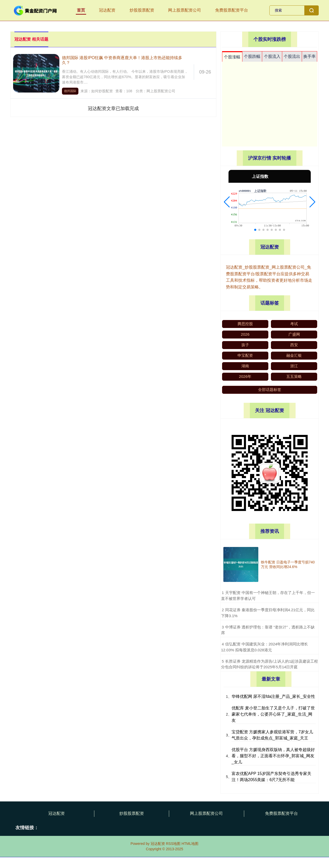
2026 (245, 334)
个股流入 (272, 56)
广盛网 (294, 334)
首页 (81, 10)
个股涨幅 (232, 57)
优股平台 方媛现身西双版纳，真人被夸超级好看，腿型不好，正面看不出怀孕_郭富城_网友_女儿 (273, 756)
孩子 (245, 345)
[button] (227, 202)
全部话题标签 (270, 390)
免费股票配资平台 (232, 10)
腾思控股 (245, 324)
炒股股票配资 (142, 10)
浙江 (294, 366)
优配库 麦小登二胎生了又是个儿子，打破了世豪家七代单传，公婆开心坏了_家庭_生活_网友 (273, 714)
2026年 (245, 376)
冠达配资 (107, 10)
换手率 (309, 56)
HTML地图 (190, 844)
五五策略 (294, 376)
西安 (294, 345)
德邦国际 (70, 91)
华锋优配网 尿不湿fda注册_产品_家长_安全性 (273, 696)
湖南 (245, 366)
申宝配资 (245, 355)
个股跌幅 (252, 56)
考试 (294, 324)
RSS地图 (173, 844)
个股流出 (292, 56)
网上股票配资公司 (185, 10)
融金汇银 (294, 355)
